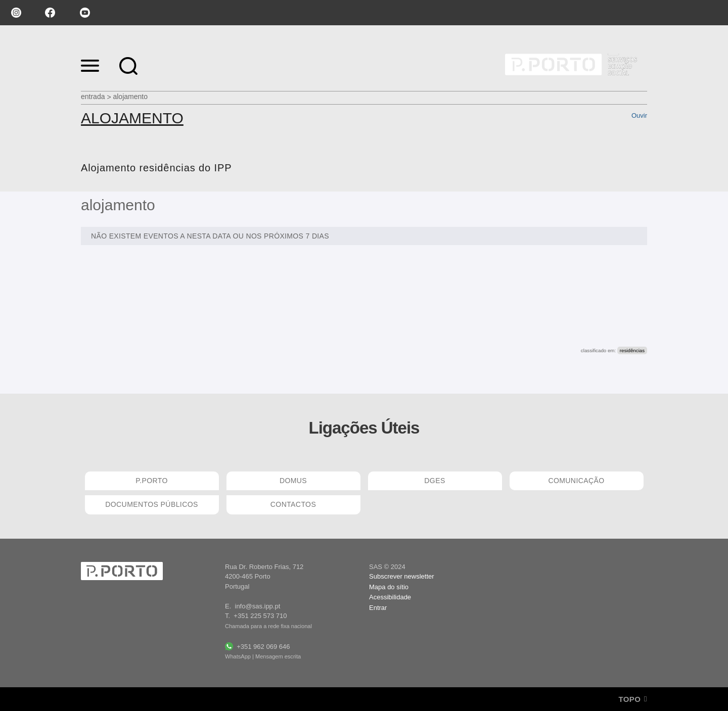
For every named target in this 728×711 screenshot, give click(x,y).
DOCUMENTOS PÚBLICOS (152, 504)
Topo (633, 699)
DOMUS (293, 481)
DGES (435, 481)
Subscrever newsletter (402, 576)
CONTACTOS (293, 504)
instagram (15, 13)
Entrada (93, 97)
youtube (85, 13)
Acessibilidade (390, 597)
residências (632, 350)
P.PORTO (152, 481)
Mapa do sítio (389, 587)
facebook (50, 13)
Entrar (378, 608)
